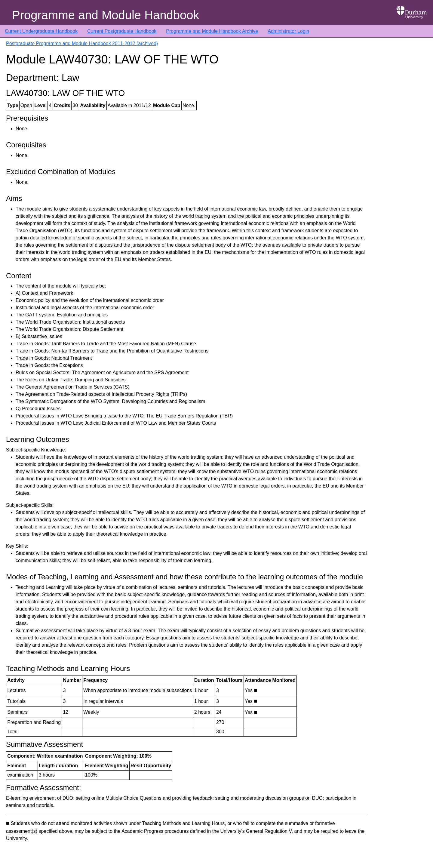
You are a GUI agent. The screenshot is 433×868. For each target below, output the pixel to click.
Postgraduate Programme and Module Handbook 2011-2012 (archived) (82, 43)
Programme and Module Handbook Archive (212, 31)
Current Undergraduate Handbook (41, 31)
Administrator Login (288, 31)
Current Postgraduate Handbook (122, 31)
